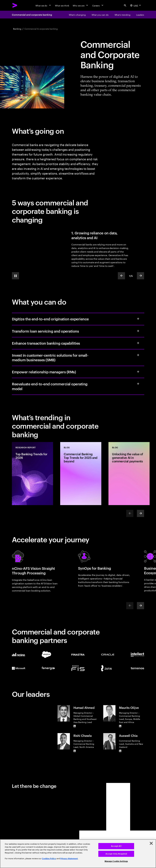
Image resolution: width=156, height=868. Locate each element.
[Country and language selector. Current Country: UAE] (136, 5)
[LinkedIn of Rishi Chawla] (75, 751)
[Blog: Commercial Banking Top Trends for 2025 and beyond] (81, 474)
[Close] (151, 843)
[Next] (141, 513)
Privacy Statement (69, 859)
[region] (78, 854)
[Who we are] (81, 5)
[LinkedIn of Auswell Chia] (120, 751)
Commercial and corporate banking (32, 15)
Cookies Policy (49, 859)
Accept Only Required (116, 854)
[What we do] (43, 5)
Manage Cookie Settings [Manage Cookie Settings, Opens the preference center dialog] (116, 861)
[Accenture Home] (15, 5)
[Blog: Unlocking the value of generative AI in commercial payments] (129, 474)
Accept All (116, 846)
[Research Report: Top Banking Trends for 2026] (32, 474)
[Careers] (98, 5)
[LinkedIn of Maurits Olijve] (120, 726)
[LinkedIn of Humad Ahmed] (75, 726)
